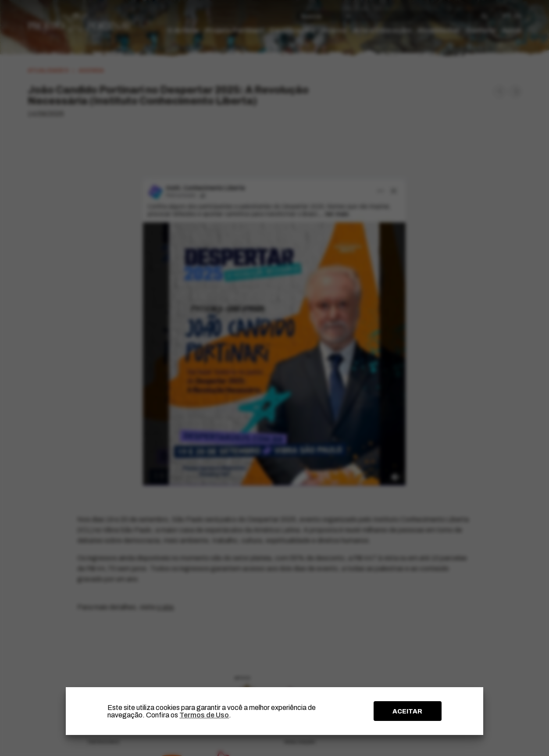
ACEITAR (407, 711)
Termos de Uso (204, 715)
